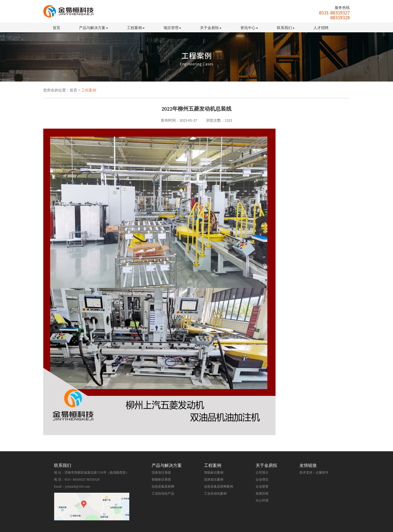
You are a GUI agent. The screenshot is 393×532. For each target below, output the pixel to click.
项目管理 (172, 28)
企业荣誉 (262, 487)
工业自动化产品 (163, 494)
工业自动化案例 (215, 494)
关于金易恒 (211, 28)
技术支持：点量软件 (314, 473)
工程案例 (136, 28)
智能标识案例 (214, 473)
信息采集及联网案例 (219, 487)
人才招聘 (321, 28)
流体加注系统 (161, 473)
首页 (56, 28)
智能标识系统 (161, 480)
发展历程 (262, 494)
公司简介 (262, 473)
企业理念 (262, 480)
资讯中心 (249, 28)
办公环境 (262, 501)
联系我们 (286, 28)
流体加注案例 (214, 480)
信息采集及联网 (163, 487)
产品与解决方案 (94, 28)
